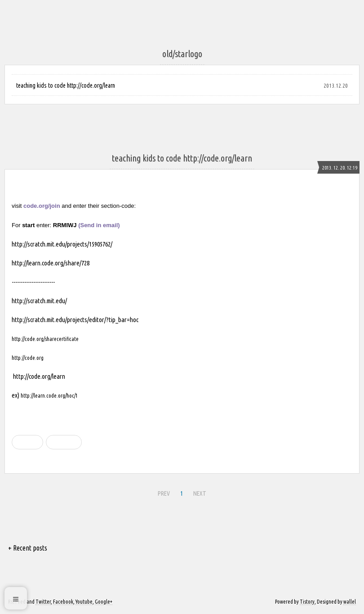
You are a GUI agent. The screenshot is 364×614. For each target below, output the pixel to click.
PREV (164, 493)
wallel (350, 602)
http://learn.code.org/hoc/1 (49, 396)
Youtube (84, 602)
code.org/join (42, 206)
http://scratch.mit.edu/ (39, 301)
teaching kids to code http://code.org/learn (66, 85)
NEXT (200, 493)
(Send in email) (99, 225)
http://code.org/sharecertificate (45, 339)
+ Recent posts (28, 548)
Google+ (104, 602)
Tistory (307, 602)
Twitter (43, 602)
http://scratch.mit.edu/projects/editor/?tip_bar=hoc (75, 320)
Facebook (63, 602)
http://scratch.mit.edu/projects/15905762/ (62, 244)
